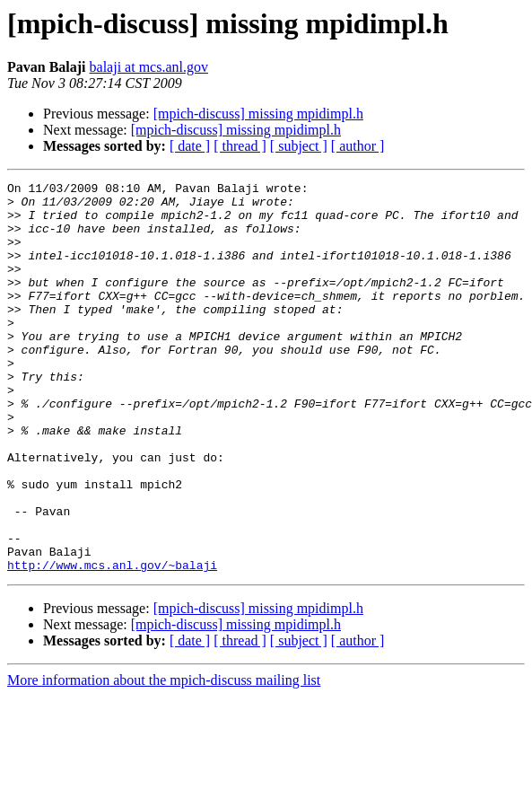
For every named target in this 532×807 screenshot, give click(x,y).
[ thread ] (240, 146)
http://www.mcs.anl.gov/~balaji (112, 643)
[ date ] (190, 146)
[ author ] (358, 146)
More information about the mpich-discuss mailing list (164, 758)
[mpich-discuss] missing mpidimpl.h (258, 114)
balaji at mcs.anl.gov (149, 67)
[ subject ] (299, 146)
